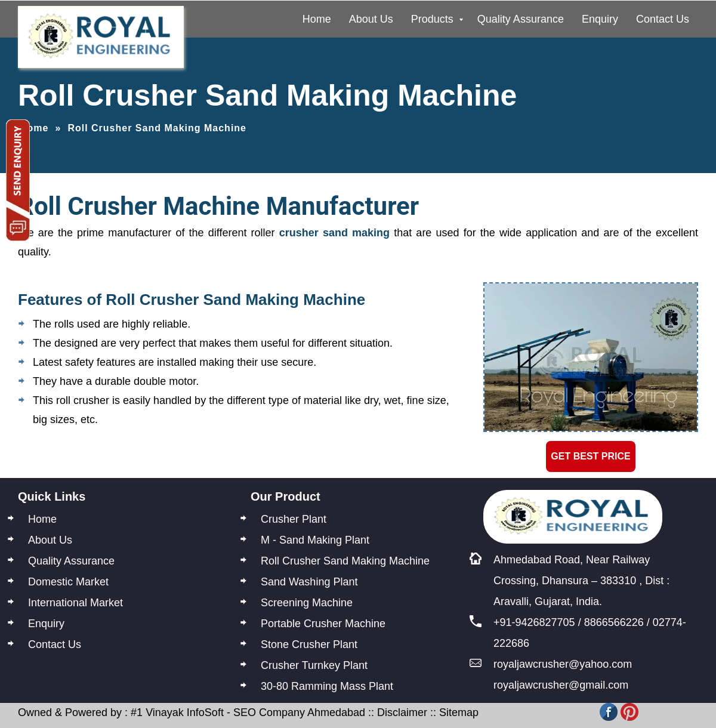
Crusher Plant (294, 519)
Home (317, 19)
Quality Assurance (521, 19)
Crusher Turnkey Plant (314, 665)
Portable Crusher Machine (323, 624)
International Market (75, 603)
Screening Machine (307, 603)
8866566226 (614, 622)
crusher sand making (334, 233)
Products (432, 19)
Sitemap (459, 712)
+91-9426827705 (534, 622)
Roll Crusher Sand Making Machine (345, 561)
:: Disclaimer (396, 712)
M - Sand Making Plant (315, 540)
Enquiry (600, 19)
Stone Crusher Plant (309, 644)
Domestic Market (68, 582)
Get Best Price (590, 456)
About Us (371, 19)
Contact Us (663, 19)
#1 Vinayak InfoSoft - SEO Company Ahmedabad (248, 712)
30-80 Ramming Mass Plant (327, 686)
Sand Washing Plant (309, 582)
